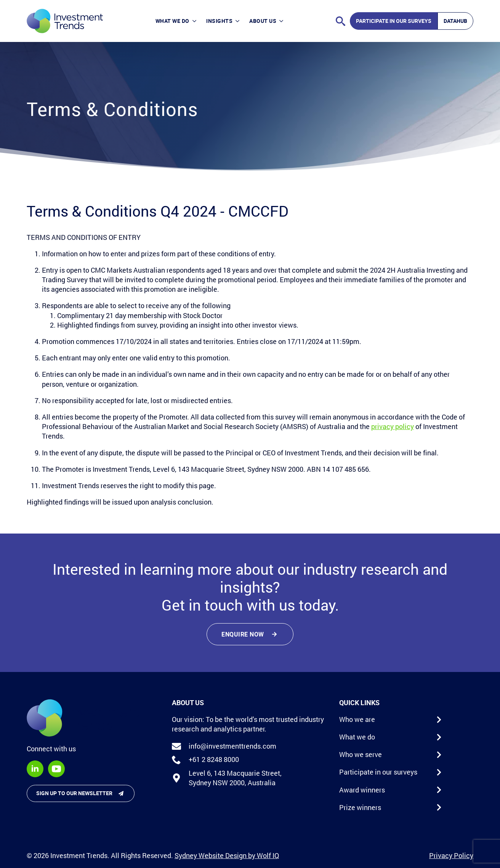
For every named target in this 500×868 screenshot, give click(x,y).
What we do (172, 21)
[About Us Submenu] (282, 21)
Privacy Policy (451, 855)
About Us (263, 21)
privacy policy (393, 426)
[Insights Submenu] (238, 21)
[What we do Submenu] (195, 21)
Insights (219, 21)
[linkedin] (35, 769)
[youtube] (56, 769)
